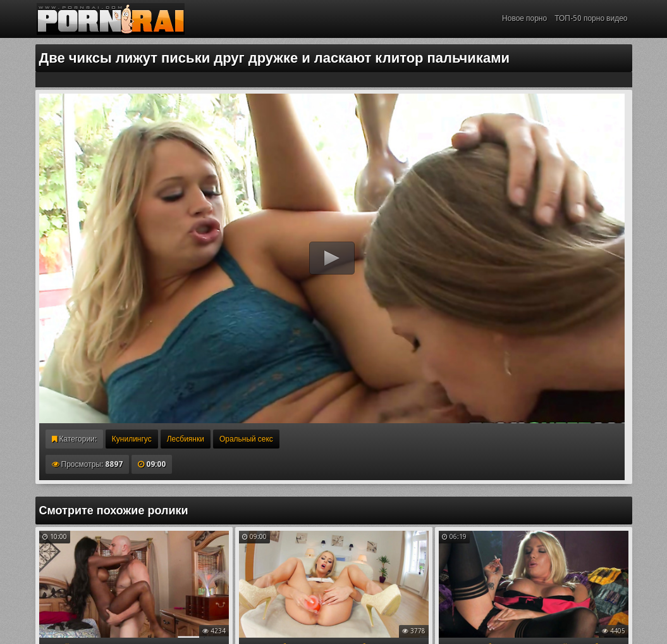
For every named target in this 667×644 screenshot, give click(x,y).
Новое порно (524, 18)
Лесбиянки (186, 439)
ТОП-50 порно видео (591, 18)
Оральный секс (246, 439)
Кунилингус (132, 439)
